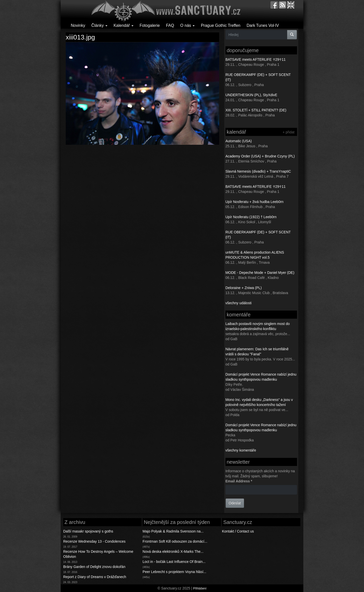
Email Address (239, 481)
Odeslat (235, 503)
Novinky (78, 25)
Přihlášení (200, 588)
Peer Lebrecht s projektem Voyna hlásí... (174, 572)
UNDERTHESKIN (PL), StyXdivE (251, 95)
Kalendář (123, 25)
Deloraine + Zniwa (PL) (244, 288)
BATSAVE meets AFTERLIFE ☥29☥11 (256, 59)
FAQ (170, 25)
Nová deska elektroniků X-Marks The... (173, 552)
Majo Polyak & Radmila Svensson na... (173, 531)
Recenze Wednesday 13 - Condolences (94, 541)
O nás (187, 25)
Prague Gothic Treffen (221, 25)
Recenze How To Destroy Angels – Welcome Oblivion (98, 554)
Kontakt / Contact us (238, 531)
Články (99, 25)
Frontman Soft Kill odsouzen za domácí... (175, 541)
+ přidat (289, 132)
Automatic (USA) (239, 141)
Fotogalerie (150, 25)
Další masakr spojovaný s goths (88, 531)
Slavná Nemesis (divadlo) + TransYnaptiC (258, 171)
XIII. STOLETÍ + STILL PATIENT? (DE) (256, 110)
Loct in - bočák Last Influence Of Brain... (174, 562)
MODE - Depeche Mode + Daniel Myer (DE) (260, 273)
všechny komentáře (241, 450)
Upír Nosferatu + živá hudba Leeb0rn (255, 202)
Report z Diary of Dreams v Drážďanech (95, 577)
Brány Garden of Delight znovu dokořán (94, 567)
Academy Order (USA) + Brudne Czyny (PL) (260, 156)
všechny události (239, 303)
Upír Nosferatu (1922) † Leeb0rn (251, 217)
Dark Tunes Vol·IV (263, 25)
